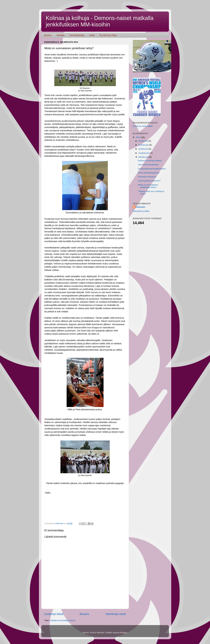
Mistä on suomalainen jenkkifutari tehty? (148, 186)
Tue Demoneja (77, 35)
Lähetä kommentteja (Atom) (63, 620)
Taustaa (60, 35)
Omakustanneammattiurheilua (152, 169)
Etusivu (48, 35)
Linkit (92, 35)
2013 (138, 137)
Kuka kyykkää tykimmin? (149, 181)
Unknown (141, 207)
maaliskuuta (144, 153)
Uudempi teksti (54, 614)
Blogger (124, 633)
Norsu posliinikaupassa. (149, 173)
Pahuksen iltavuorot (147, 177)
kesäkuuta (143, 141)
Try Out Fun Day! (108, 35)
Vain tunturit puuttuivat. (148, 165)
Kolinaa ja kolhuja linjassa (150, 161)
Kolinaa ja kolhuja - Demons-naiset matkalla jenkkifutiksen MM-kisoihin (100, 21)
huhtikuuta (144, 149)
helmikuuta (144, 157)
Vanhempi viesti (116, 614)
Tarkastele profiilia (141, 211)
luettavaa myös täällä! (143, 126)
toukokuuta (144, 145)
